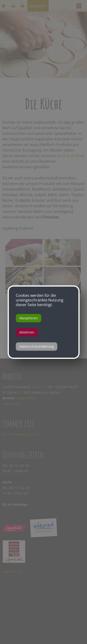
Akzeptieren (29, 318)
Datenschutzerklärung (37, 346)
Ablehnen (27, 332)
